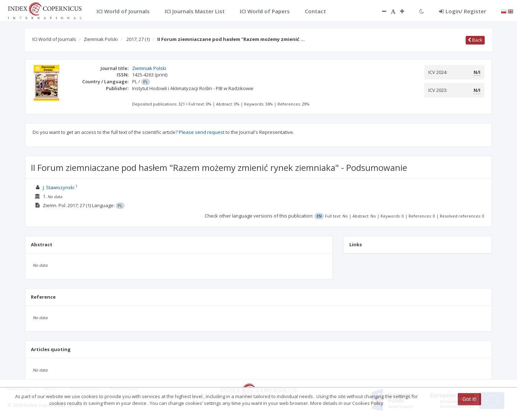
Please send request (202, 132)
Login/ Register (463, 11)
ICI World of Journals (54, 39)
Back (475, 40)
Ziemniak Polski (101, 39)
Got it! (469, 399)
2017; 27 (138, 39)
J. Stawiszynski (59, 187)
